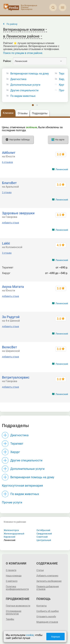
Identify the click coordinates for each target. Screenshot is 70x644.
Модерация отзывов (47, 622)
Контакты (42, 606)
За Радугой (11, 317)
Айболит (9, 153)
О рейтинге (12, 581)
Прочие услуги (12, 502)
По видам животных (23, 96)
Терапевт (17, 444)
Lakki (6, 243)
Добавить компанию (47, 576)
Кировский (10, 537)
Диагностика (18, 79)
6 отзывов (7, 162)
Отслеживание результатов (14, 612)
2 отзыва (7, 192)
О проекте (11, 570)
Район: (7, 61)
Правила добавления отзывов (48, 588)
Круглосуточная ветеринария (22, 486)
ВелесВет (10, 347)
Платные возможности (18, 606)
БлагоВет (9, 183)
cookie (30, 635)
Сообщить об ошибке (48, 611)
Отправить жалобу (46, 617)
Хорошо (55, 637)
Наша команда (14, 576)
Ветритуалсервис (16, 377)
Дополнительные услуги (25, 85)
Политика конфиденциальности (17, 588)
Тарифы (10, 619)
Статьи (40, 570)
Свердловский (44, 534)
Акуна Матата (13, 287)
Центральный (44, 540)
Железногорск (11, 530)
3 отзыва (7, 253)
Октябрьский (43, 530)
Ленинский (62, 169)
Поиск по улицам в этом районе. (23, 53)
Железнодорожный (14, 534)
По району (12, 24)
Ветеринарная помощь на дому (30, 74)
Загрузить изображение (49, 581)
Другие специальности (25, 90)
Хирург (15, 452)
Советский (42, 537)
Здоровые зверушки (18, 213)
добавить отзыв (11, 223)
